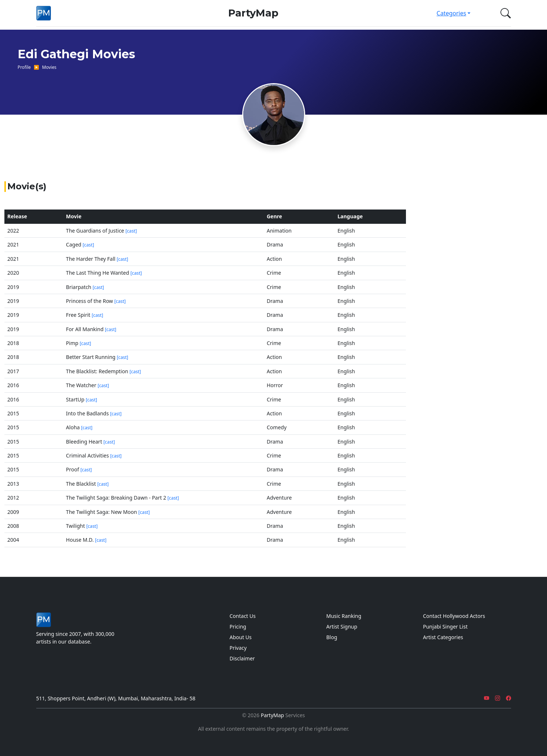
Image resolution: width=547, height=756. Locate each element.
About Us (241, 637)
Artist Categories (443, 637)
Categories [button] (452, 13)
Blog (332, 637)
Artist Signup (342, 627)
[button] (504, 13)
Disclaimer (242, 658)
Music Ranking (344, 616)
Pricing (238, 627)
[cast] (131, 231)
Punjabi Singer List (446, 627)
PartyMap (253, 13)
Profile (24, 67)
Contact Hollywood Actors (454, 616)
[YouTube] (487, 698)
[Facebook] (509, 698)
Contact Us (243, 616)
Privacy (238, 648)
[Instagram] (498, 698)
